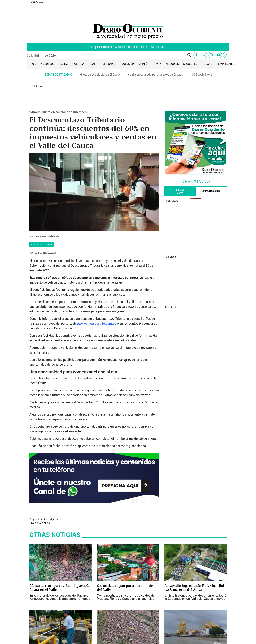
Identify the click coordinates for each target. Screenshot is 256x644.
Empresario (226, 44)
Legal (208, 44)
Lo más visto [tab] (180, 152)
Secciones (190, 44)
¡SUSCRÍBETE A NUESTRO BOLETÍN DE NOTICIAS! (128, 27)
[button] (189, 35)
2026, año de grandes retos (52, 605)
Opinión (144, 44)
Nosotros (48, 44)
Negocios (172, 44)
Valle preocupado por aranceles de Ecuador (194, 607)
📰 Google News (202, 55)
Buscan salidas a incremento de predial (124, 607)
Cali (93, 44)
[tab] (211, 152)
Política (78, 44)
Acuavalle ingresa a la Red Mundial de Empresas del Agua (194, 541)
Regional (109, 44)
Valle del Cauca (42, 205)
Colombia (128, 44)
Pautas (64, 44)
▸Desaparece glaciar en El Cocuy (100, 55)
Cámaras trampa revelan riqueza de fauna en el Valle (60, 541)
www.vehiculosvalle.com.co (96, 284)
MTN (159, 44)
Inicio (33, 44)
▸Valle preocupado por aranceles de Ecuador (156, 55)
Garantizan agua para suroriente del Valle (125, 541)
